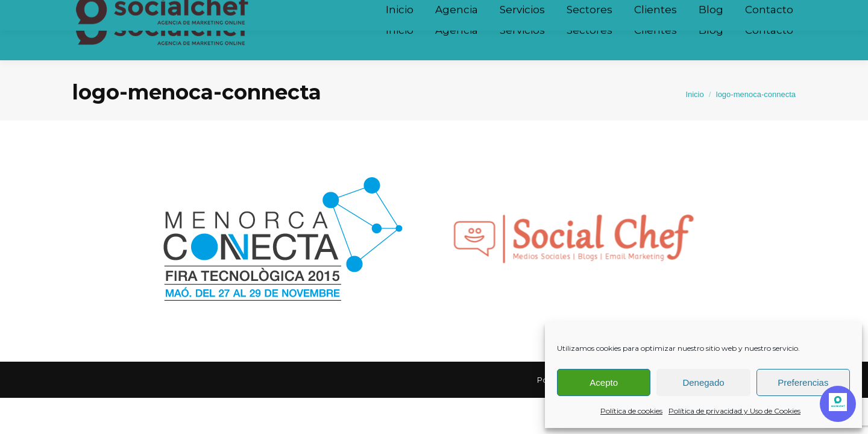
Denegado (703, 382)
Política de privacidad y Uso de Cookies (734, 411)
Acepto (604, 382)
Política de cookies (631, 411)
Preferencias (803, 382)
